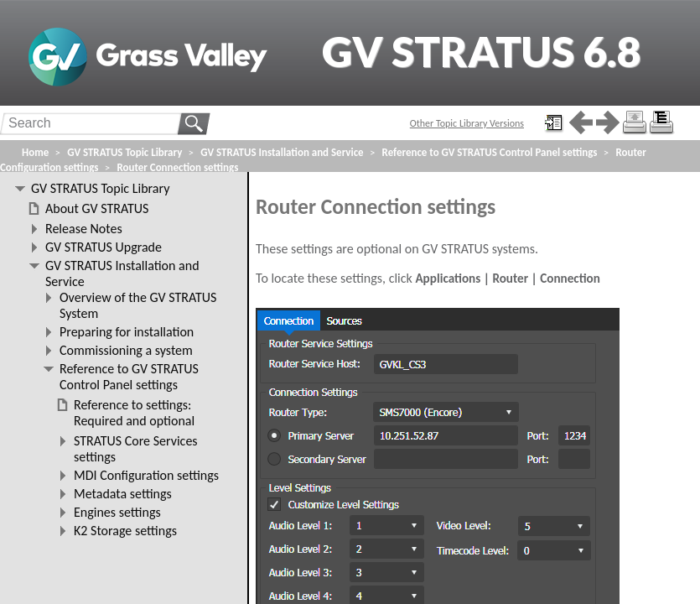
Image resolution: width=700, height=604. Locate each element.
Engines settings (117, 512)
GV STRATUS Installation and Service (282, 152)
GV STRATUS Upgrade (104, 247)
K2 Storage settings (125, 531)
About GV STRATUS (97, 208)
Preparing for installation (127, 332)
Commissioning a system (126, 350)
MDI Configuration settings (146, 475)
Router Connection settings (177, 167)
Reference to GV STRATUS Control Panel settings (490, 152)
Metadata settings (123, 494)
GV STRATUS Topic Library (124, 152)
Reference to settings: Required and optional (134, 413)
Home (35, 152)
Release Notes (84, 229)
